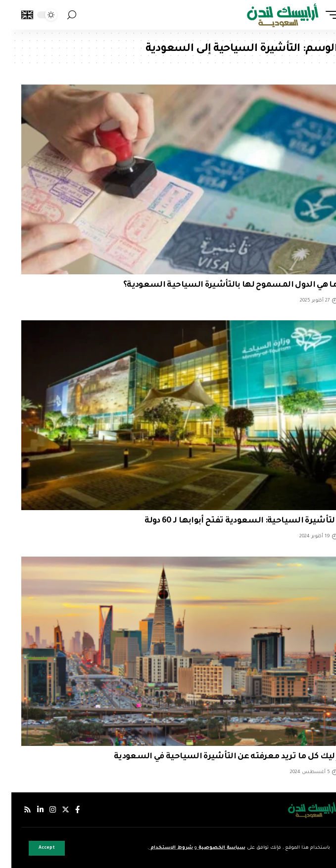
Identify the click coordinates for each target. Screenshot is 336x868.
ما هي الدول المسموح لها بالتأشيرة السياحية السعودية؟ (219, 285)
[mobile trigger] (318, 15)
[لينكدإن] (29, 810)
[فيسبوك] (66, 810)
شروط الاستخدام (160, 848)
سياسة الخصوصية (210, 848)
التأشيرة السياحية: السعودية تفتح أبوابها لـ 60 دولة (230, 521)
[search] (60, 15)
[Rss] (16, 810)
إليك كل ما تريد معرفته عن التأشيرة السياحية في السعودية (214, 757)
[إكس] (54, 810)
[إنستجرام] (41, 810)
